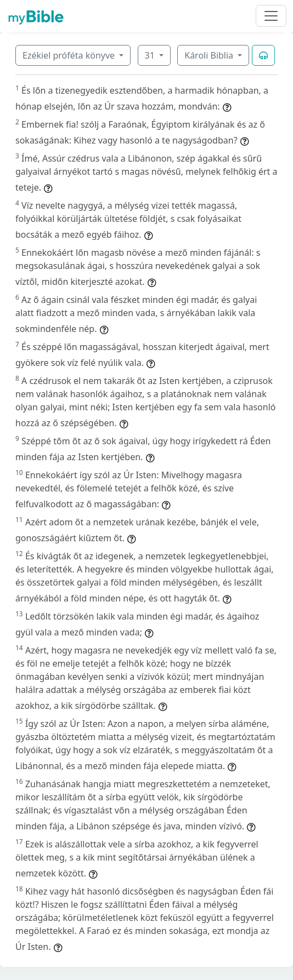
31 (151, 55)
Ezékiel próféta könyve (70, 55)
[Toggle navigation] (271, 16)
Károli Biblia (210, 55)
